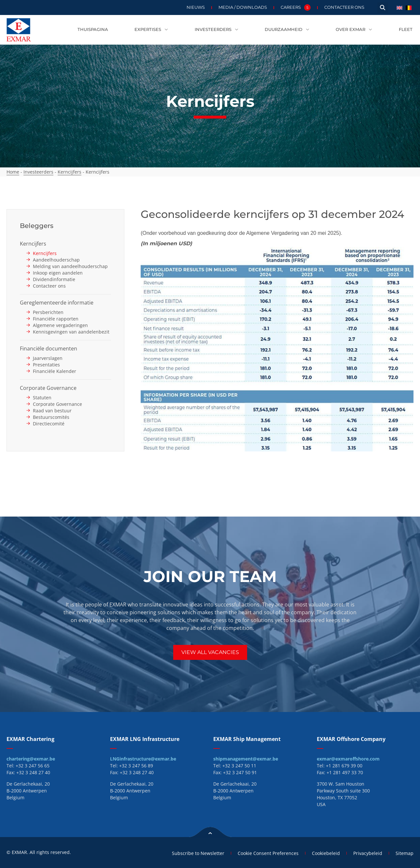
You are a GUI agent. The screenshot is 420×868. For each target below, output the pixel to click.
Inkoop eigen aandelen (58, 273)
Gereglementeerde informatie (57, 303)
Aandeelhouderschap (56, 260)
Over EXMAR (354, 30)
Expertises (151, 30)
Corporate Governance (48, 388)
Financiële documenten (49, 349)
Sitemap (405, 853)
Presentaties (46, 365)
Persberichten (48, 312)
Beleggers (37, 226)
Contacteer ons (344, 7)
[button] (383, 8)
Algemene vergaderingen (60, 325)
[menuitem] (399, 7)
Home (13, 172)
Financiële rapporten (56, 319)
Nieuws (196, 7)
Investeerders (217, 30)
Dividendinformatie (54, 279)
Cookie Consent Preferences (268, 853)
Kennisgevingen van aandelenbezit (71, 332)
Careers (296, 7)
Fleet (406, 29)
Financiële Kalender (55, 371)
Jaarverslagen (48, 358)
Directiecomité (49, 424)
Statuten (42, 398)
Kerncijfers (70, 172)
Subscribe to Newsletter (198, 853)
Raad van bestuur (52, 411)
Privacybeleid (368, 853)
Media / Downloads (243, 7)
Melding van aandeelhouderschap (70, 266)
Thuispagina (93, 29)
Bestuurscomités (51, 417)
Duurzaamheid (287, 30)
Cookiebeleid (326, 853)
